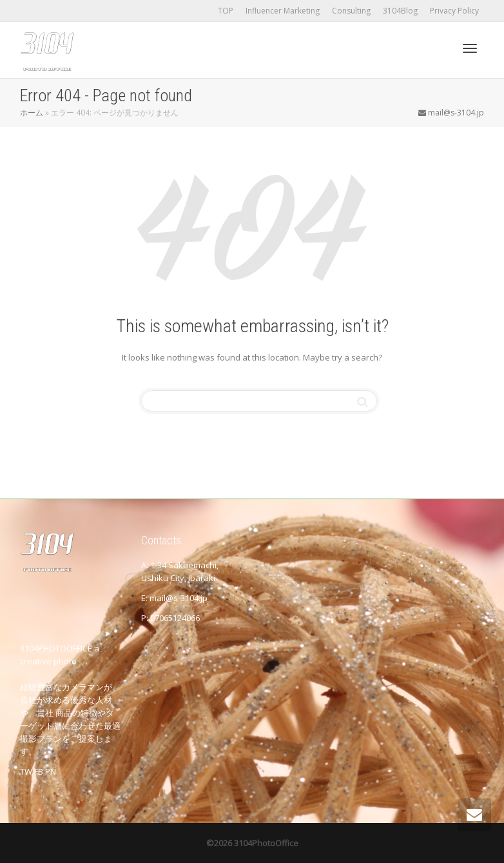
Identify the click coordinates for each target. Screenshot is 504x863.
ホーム (32, 113)
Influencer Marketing (283, 11)
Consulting (351, 11)
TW (26, 771)
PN (51, 771)
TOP (226, 11)
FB (39, 771)
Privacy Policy (454, 11)
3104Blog (400, 11)
